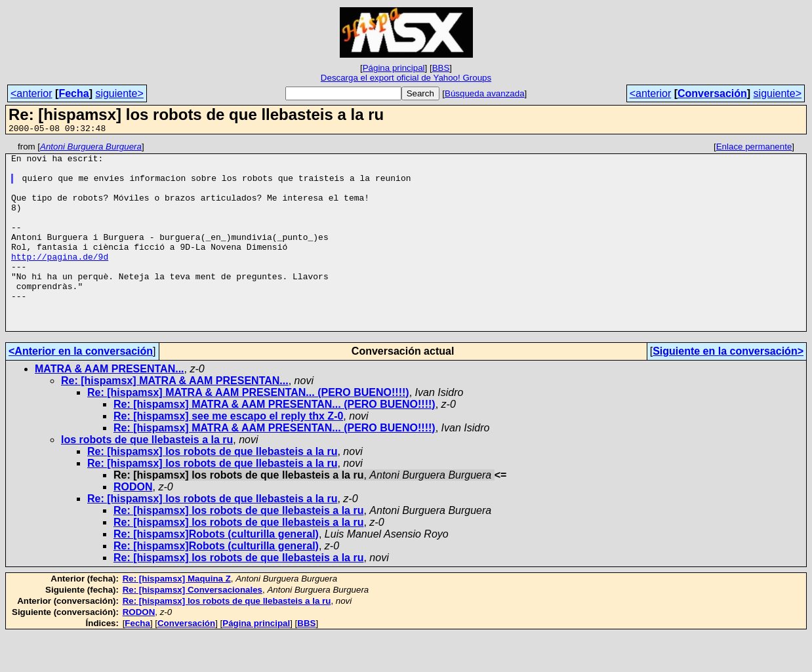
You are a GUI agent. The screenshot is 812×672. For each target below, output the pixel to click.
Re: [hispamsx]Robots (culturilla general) (216, 571)
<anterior (31, 93)
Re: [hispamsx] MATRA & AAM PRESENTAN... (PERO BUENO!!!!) (248, 430)
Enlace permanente (754, 148)
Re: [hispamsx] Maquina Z (177, 616)
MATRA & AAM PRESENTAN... (110, 406)
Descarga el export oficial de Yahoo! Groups (406, 78)
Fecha (73, 93)
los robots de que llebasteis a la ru (147, 477)
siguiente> (119, 93)
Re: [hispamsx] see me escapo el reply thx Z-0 (228, 453)
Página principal (394, 68)
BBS (441, 68)
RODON (133, 524)
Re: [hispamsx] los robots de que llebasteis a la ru (212, 489)
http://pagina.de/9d (60, 280)
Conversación (712, 93)
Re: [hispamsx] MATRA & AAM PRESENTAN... (175, 418)
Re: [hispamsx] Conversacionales (193, 627)
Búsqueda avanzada (485, 93)
